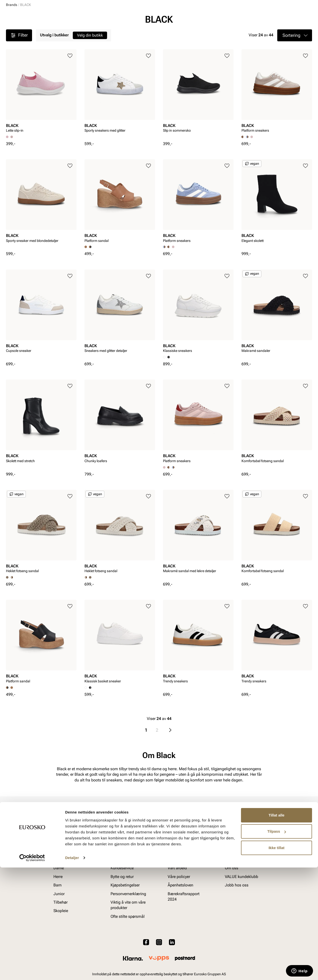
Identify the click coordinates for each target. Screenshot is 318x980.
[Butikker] (246, 18)
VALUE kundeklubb (295, 33)
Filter (19, 74)
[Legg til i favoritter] (70, 94)
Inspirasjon (261, 33)
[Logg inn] (264, 18)
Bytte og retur (122, 911)
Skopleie (113, 33)
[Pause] (308, 4)
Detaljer (72, 970)
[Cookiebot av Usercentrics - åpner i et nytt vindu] (32, 970)
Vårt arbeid (177, 902)
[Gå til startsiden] (28, 18)
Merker (236, 33)
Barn (45, 33)
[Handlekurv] (304, 18)
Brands (12, 43)
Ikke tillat (277, 960)
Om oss (232, 902)
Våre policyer (179, 911)
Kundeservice (122, 902)
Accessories (87, 33)
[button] (295, 74)
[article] (41, 131)
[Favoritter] (283, 18)
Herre (28, 33)
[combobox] (141, 18)
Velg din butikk (90, 74)
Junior (63, 33)
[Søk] (198, 18)
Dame (11, 33)
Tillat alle (277, 928)
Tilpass (277, 944)
